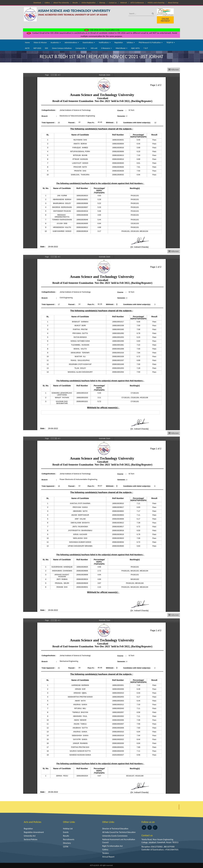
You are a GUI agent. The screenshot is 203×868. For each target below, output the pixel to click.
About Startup (173, 3)
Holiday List (68, 829)
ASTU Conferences (137, 3)
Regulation (119, 42)
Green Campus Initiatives (62, 48)
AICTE (27, 48)
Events (66, 832)
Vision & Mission (40, 42)
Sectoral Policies (31, 839)
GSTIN (66, 847)
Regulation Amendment (34, 832)
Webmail (124, 3)
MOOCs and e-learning (156, 3)
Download (37, 3)
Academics (56, 42)
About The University (61, 3)
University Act (30, 836)
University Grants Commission (115, 836)
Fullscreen (174, 70)
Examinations (89, 42)
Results (75, 3)
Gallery (47, 3)
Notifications (105, 42)
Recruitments (69, 839)
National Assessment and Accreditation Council (119, 841)
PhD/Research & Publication (151, 42)
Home (27, 42)
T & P (146, 48)
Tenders (106, 853)
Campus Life (81, 48)
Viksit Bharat (121, 48)
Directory (67, 843)
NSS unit (94, 48)
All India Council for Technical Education (119, 832)
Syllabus (131, 42)
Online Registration (89, 3)
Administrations (72, 42)
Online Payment (165, 20)
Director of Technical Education (115, 829)
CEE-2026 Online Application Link (102, 30)
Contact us (113, 3)
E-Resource (106, 48)
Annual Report (108, 857)
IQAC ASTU (135, 48)
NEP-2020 (37, 48)
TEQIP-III (171, 42)
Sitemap (102, 3)
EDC (47, 48)
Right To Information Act (113, 846)
